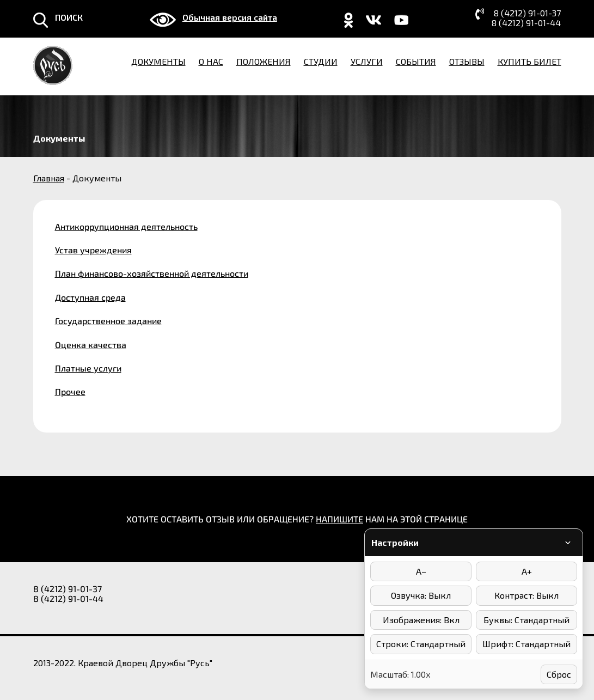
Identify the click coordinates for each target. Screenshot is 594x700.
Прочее (70, 391)
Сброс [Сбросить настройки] (559, 674)
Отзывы (467, 61)
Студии (321, 61)
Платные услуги (88, 368)
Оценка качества (91, 345)
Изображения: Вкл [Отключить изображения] (421, 620)
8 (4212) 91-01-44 (526, 23)
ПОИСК (69, 17)
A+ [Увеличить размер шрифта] (527, 571)
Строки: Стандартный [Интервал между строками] (421, 644)
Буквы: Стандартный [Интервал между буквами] (526, 620)
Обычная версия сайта (230, 17)
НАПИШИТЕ (339, 519)
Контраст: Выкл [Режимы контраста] (526, 595)
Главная (49, 178)
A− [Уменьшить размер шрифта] (421, 571)
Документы (158, 61)
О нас (211, 61)
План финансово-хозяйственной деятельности (152, 273)
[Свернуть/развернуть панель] (568, 543)
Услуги (367, 61)
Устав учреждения (93, 250)
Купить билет (529, 61)
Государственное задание (108, 321)
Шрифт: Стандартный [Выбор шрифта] (526, 644)
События (416, 61)
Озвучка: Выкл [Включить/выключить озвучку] (421, 595)
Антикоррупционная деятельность (126, 226)
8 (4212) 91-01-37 (527, 13)
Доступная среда (90, 297)
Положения (264, 61)
